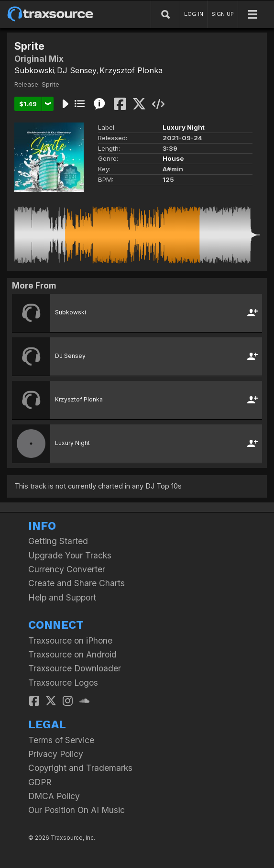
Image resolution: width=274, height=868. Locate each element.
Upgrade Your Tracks (70, 555)
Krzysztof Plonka (131, 70)
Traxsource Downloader (75, 668)
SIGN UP (223, 14)
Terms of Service (61, 740)
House (173, 158)
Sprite (50, 84)
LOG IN (194, 14)
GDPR (40, 782)
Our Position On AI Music (77, 810)
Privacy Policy (56, 754)
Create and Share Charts (77, 583)
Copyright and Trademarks (80, 768)
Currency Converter (67, 569)
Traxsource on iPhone (70, 640)
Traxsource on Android (72, 654)
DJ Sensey (77, 70)
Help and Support (62, 597)
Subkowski (34, 70)
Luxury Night (184, 127)
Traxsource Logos (63, 683)
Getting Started (58, 541)
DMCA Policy (54, 796)
